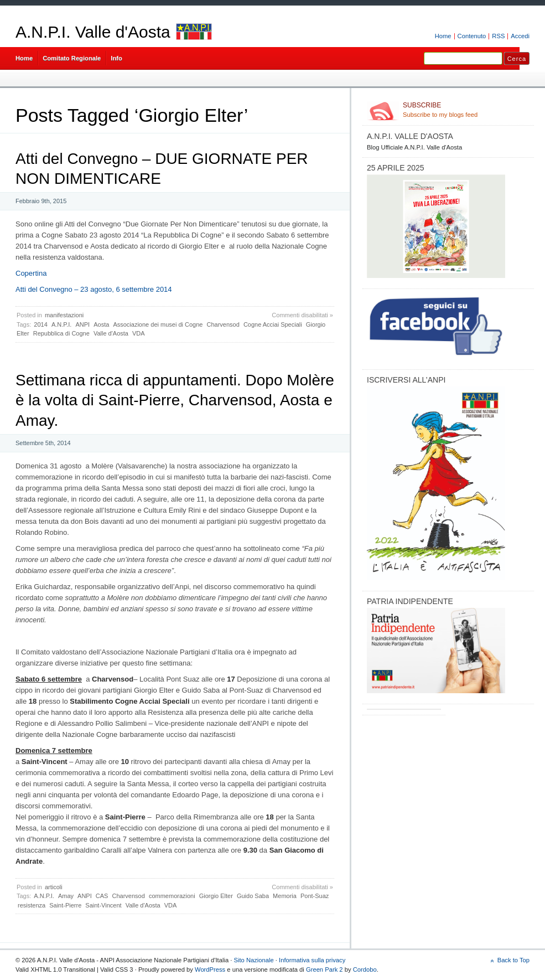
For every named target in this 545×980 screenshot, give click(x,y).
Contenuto (472, 36)
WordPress (210, 969)
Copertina (31, 273)
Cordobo (365, 969)
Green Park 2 (325, 969)
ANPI (82, 324)
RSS (498, 36)
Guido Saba (253, 896)
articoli (54, 887)
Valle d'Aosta (111, 333)
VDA (139, 333)
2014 (40, 324)
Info (116, 58)
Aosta (101, 324)
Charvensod (223, 324)
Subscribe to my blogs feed (466, 110)
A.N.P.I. (61, 324)
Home (443, 36)
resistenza (32, 905)
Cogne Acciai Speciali (273, 324)
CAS (102, 896)
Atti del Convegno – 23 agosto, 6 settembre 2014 (94, 289)
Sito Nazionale (254, 960)
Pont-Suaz (315, 896)
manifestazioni (64, 315)
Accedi (520, 36)
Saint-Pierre (65, 905)
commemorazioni (172, 896)
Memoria (285, 896)
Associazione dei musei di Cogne (158, 324)
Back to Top (513, 960)
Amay (66, 896)
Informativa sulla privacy (312, 960)
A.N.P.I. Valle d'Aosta (93, 32)
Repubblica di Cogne (61, 333)
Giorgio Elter (216, 896)
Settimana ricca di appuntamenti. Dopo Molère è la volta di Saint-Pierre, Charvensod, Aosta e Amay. (175, 400)
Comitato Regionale (72, 58)
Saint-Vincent (103, 905)
